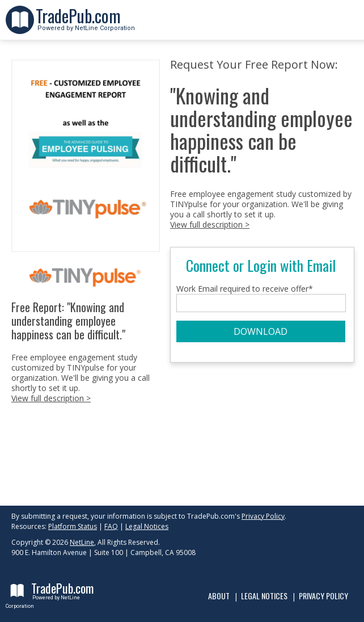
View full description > (51, 398)
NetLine (82, 542)
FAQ (111, 526)
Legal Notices (147, 526)
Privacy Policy (263, 516)
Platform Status (73, 526)
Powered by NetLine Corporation (85, 25)
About (219, 596)
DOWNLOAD (261, 331)
